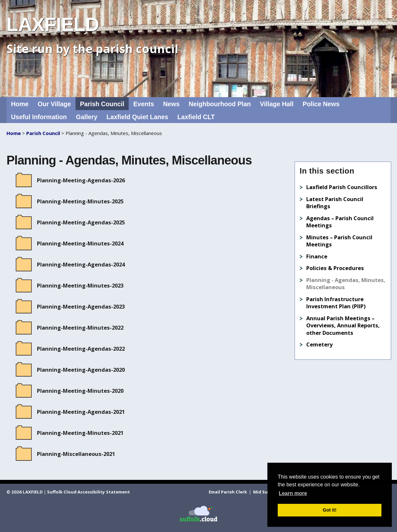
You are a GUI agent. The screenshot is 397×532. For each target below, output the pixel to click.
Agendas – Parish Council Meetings (340, 222)
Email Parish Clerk (228, 492)
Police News (321, 104)
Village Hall (277, 104)
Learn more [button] (293, 493)
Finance (317, 256)
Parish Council (102, 104)
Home (20, 104)
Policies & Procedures (335, 268)
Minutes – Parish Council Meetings (339, 241)
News (171, 104)
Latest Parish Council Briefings (335, 203)
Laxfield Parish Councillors (342, 187)
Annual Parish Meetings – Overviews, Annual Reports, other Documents (343, 325)
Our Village (54, 104)
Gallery (87, 117)
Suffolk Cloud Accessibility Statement (88, 492)
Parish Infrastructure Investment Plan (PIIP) (336, 303)
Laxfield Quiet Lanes (137, 117)
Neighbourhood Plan (220, 104)
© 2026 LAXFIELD (25, 492)
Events (144, 104)
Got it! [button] (330, 510)
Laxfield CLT (196, 117)
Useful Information (39, 117)
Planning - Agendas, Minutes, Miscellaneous (346, 284)
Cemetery (319, 344)
